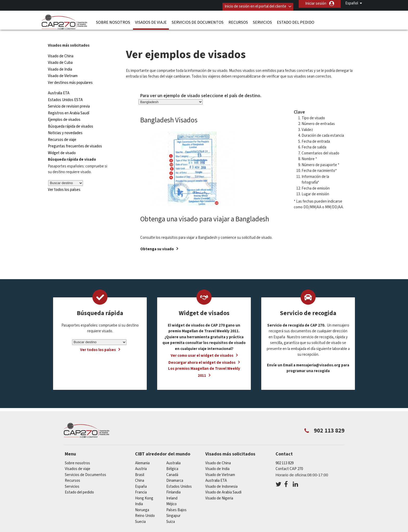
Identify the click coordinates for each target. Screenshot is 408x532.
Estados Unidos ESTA (65, 89)
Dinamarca (175, 470)
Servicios (262, 20)
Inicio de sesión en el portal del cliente (251, 4)
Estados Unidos (179, 476)
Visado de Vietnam (63, 65)
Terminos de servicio (246, 529)
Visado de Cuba (60, 52)
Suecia (140, 511)
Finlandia (173, 482)
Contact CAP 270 (289, 458)
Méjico (171, 494)
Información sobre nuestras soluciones (101, 529)
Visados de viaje (151, 20)
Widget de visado (62, 142)
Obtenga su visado (157, 239)
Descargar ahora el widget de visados (202, 352)
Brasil (140, 464)
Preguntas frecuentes (159, 529)
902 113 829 (285, 452)
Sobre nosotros (113, 20)
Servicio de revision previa (69, 96)
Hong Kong (144, 488)
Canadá (172, 464)
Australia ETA (59, 83)
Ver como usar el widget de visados (202, 345)
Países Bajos (176, 499)
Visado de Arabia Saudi (223, 482)
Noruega (142, 499)
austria (141, 458)
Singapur (173, 505)
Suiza (171, 511)
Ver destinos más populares (70, 72)
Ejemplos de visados (64, 109)
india (139, 494)
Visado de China (61, 45)
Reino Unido (145, 505)
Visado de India (60, 59)
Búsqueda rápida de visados (71, 116)
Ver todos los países (64, 179)
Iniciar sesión (316, 4)
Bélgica (172, 458)
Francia (141, 482)
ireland (172, 488)
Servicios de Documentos (198, 20)
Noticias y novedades (65, 123)
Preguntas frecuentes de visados (75, 136)
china (140, 470)
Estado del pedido (296, 20)
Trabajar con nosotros (313, 529)
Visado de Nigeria (219, 488)
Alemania (142, 452)
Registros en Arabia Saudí (69, 102)
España (141, 476)
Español (352, 3)
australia (173, 452)
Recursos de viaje (62, 129)
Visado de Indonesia (221, 476)
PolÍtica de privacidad (203, 529)
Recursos (238, 20)
